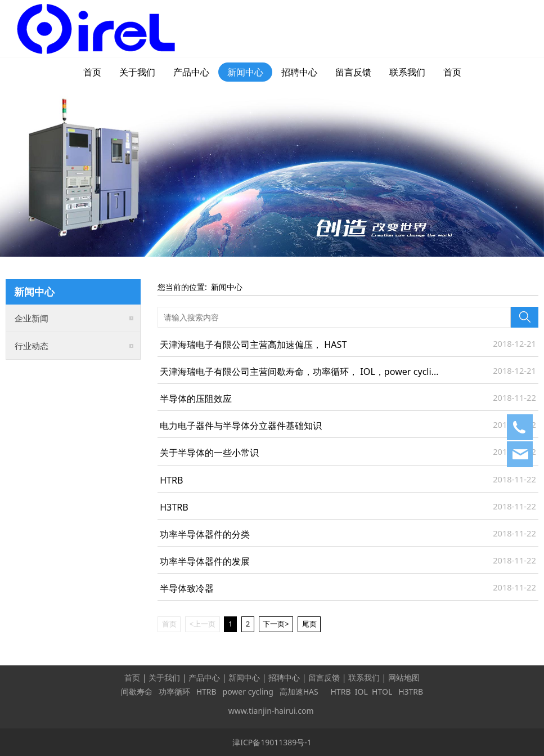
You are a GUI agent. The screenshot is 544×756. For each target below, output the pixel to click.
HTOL (382, 692)
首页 (92, 72)
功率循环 (174, 692)
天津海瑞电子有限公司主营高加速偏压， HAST (253, 345)
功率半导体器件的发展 (205, 561)
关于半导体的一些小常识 (209, 453)
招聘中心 (299, 72)
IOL (361, 692)
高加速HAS (300, 692)
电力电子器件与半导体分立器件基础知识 (241, 426)
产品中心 (191, 72)
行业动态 (32, 346)
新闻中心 (245, 72)
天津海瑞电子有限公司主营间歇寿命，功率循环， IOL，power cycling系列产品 (319, 372)
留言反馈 (353, 72)
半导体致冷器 (187, 588)
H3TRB (174, 507)
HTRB (171, 480)
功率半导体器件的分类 (205, 534)
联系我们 (407, 72)
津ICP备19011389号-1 (272, 742)
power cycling (248, 692)
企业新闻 (32, 318)
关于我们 (137, 72)
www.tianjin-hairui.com (271, 711)
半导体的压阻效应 (196, 399)
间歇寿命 (137, 692)
